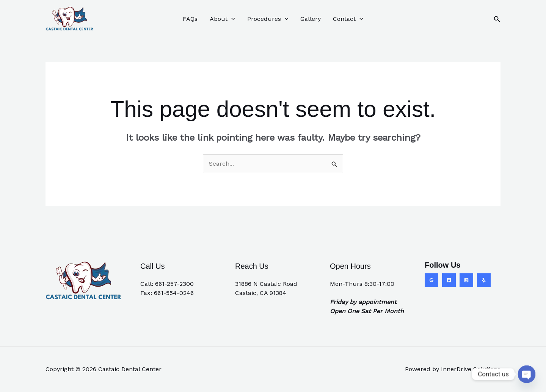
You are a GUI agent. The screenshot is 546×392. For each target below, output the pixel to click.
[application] (231, 19)
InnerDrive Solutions (471, 369)
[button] (497, 19)
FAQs (190, 19)
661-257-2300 (174, 284)
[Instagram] (466, 280)
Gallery (311, 19)
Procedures (268, 19)
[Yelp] (484, 280)
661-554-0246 (174, 293)
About (222, 19)
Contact (348, 19)
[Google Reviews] (431, 280)
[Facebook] (449, 280)
